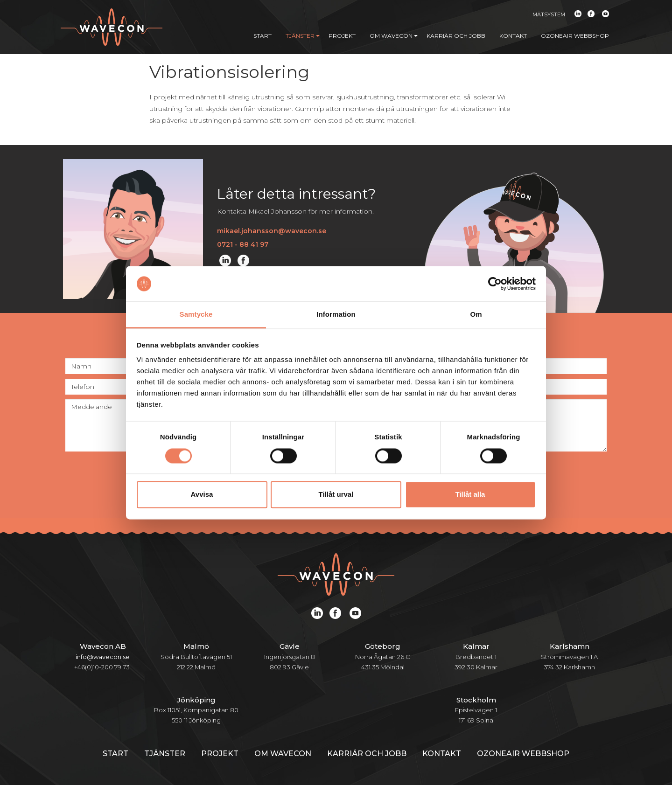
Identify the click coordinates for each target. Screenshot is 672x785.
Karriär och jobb (456, 36)
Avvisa (202, 495)
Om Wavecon (394, 36)
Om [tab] (476, 315)
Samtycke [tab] (196, 315)
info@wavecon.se (103, 657)
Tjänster (303, 36)
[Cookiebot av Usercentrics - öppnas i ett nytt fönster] (495, 284)
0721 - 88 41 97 (243, 244)
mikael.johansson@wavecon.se (272, 231)
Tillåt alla (470, 495)
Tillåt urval (336, 495)
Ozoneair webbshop (575, 36)
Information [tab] (336, 315)
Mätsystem (549, 14)
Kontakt (513, 36)
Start (262, 36)
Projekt (342, 36)
